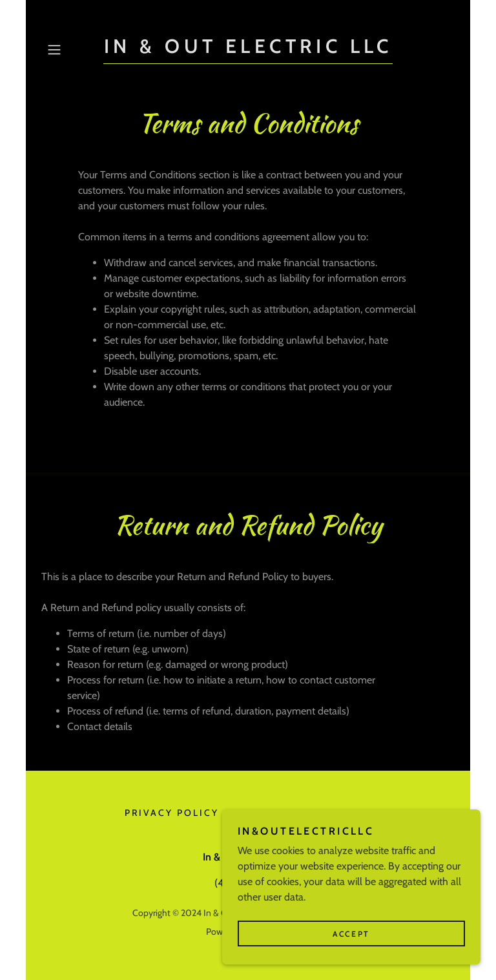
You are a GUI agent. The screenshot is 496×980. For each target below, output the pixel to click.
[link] (248, 49)
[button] (72, 50)
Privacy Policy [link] (172, 813)
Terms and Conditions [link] (301, 813)
